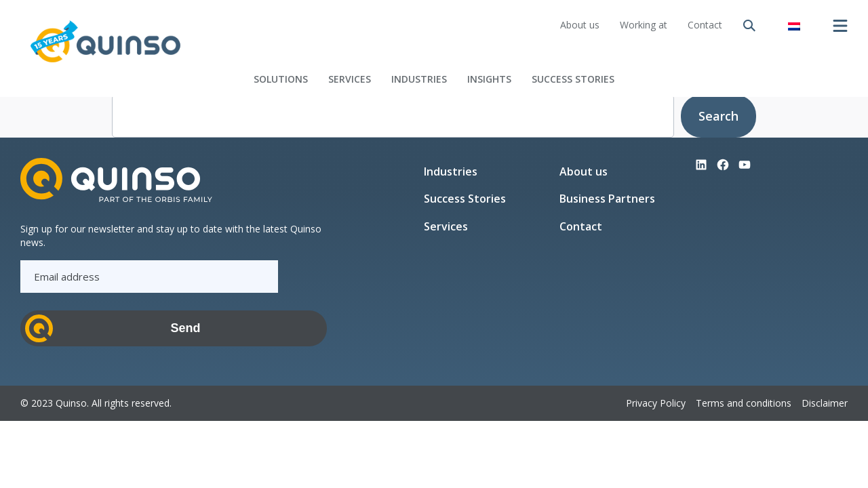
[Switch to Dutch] (794, 25)
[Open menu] (840, 26)
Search (718, 116)
